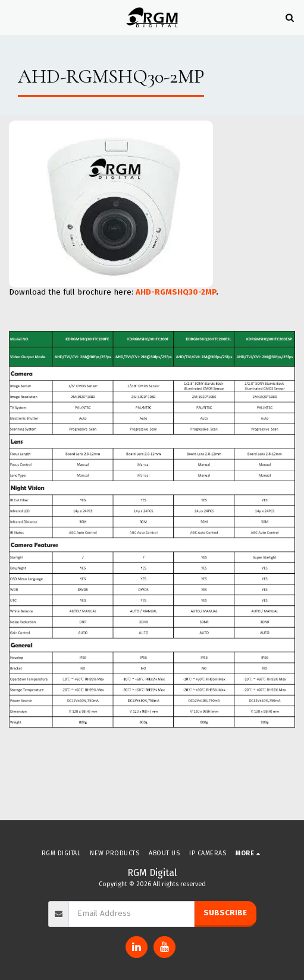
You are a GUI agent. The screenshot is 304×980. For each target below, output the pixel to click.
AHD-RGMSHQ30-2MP (176, 292)
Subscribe (225, 913)
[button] (13, 17)
